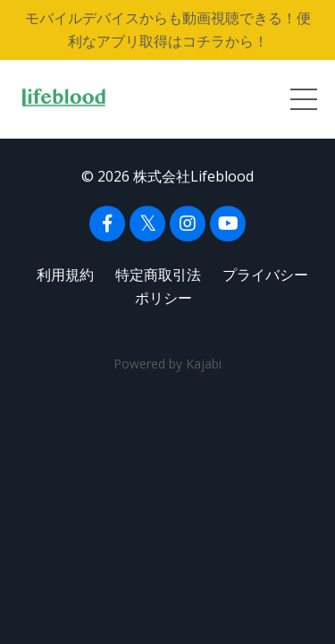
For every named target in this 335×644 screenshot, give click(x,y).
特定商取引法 (158, 275)
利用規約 (65, 275)
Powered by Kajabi (167, 364)
